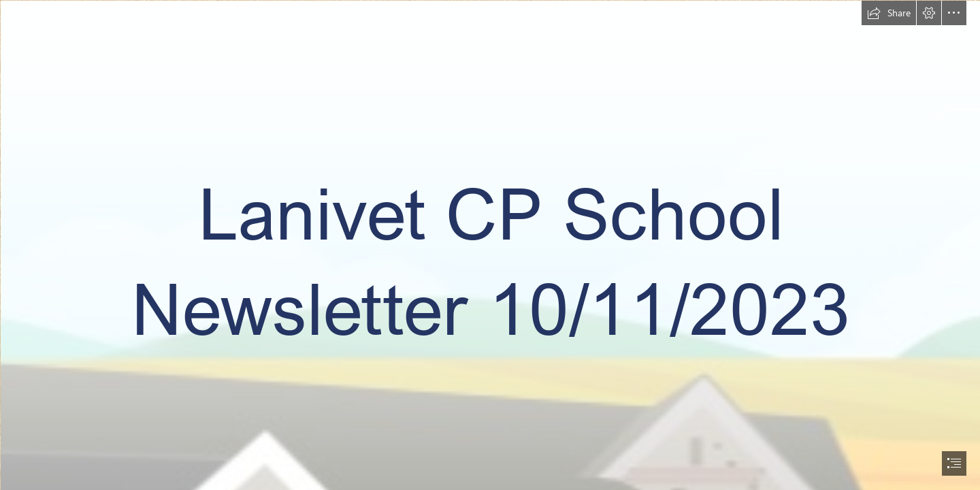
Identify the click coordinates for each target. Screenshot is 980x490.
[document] (490, 245)
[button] (889, 13)
